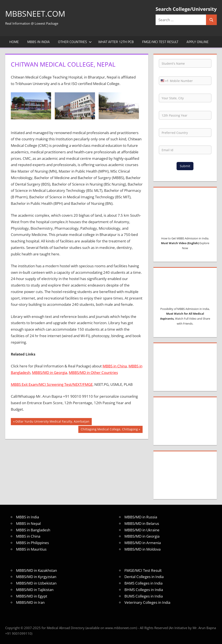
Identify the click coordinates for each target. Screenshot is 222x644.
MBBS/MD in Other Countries (93, 372)
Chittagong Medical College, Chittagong (109, 430)
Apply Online (198, 42)
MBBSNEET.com (35, 14)
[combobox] (164, 81)
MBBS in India (39, 42)
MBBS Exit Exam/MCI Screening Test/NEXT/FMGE (52, 384)
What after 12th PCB (116, 42)
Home (14, 42)
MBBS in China (115, 366)
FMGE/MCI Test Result (160, 42)
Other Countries (75, 42)
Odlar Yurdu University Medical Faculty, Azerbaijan (52, 422)
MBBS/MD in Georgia (50, 372)
